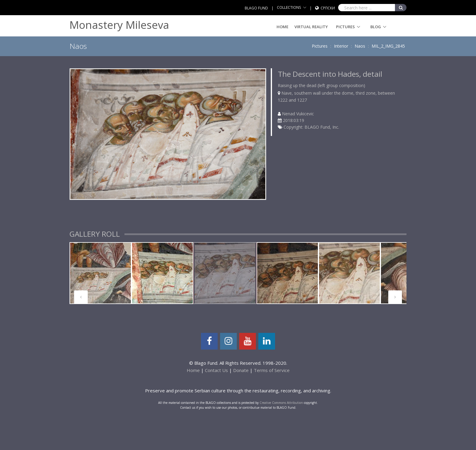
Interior (341, 46)
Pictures (345, 27)
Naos (360, 46)
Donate (241, 370)
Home (282, 27)
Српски (328, 8)
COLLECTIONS (289, 7)
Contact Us (216, 370)
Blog (376, 27)
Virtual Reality (311, 27)
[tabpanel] (100, 273)
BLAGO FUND (256, 8)
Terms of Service (272, 370)
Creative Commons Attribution (281, 403)
